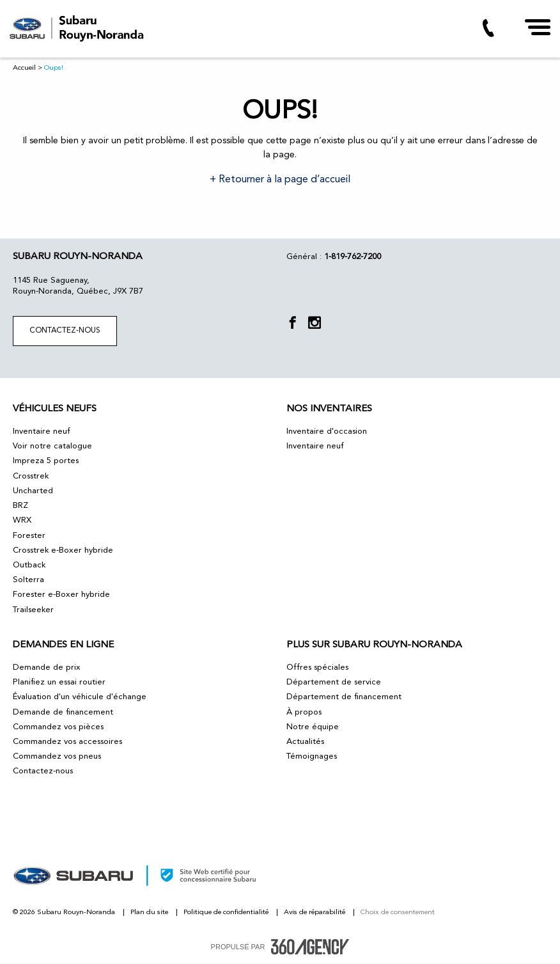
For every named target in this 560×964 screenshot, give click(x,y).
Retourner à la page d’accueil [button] (283, 180)
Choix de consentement (398, 913)
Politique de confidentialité (227, 913)
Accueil (24, 68)
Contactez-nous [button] (65, 331)
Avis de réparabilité (315, 913)
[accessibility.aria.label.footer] (310, 947)
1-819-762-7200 (353, 257)
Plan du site (150, 913)
